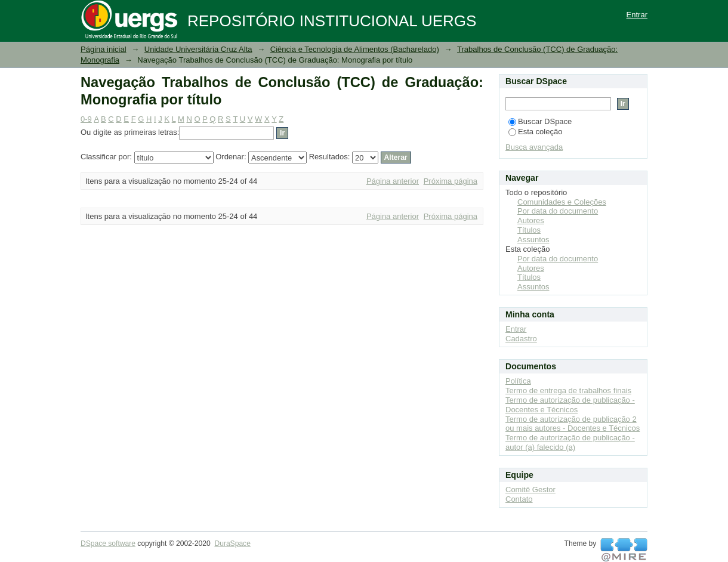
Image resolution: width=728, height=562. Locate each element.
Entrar (637, 15)
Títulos (529, 230)
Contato (519, 499)
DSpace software (108, 544)
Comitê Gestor (530, 490)
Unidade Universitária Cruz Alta (198, 49)
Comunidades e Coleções (562, 202)
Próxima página (451, 181)
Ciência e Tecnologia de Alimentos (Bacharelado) (355, 49)
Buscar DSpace (540, 121)
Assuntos (533, 240)
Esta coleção (535, 132)
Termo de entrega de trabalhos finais (568, 390)
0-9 (86, 119)
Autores (531, 220)
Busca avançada (534, 147)
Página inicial (104, 49)
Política (518, 381)
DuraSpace (232, 544)
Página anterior (393, 181)
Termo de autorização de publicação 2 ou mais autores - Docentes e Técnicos (573, 424)
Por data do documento (558, 211)
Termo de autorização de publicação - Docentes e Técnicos (570, 405)
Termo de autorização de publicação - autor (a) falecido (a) (570, 442)
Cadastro (521, 339)
